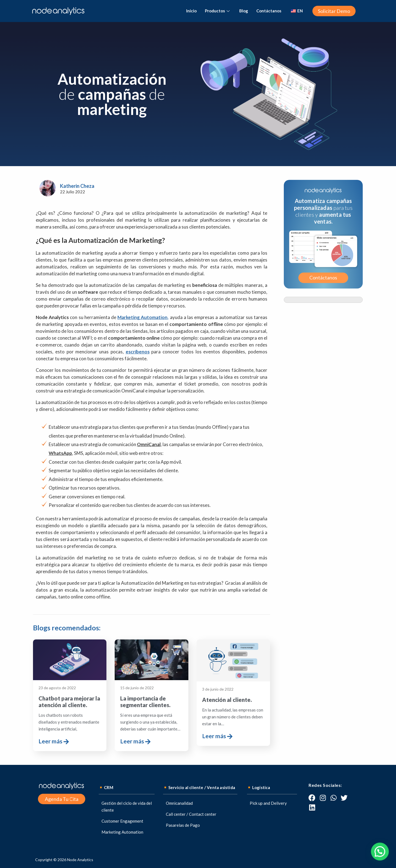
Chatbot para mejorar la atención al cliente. (69, 702)
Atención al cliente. (227, 700)
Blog (244, 11)
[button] (334, 11)
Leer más (54, 742)
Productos (218, 11)
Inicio (191, 11)
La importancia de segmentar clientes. (145, 702)
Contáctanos (269, 11)
